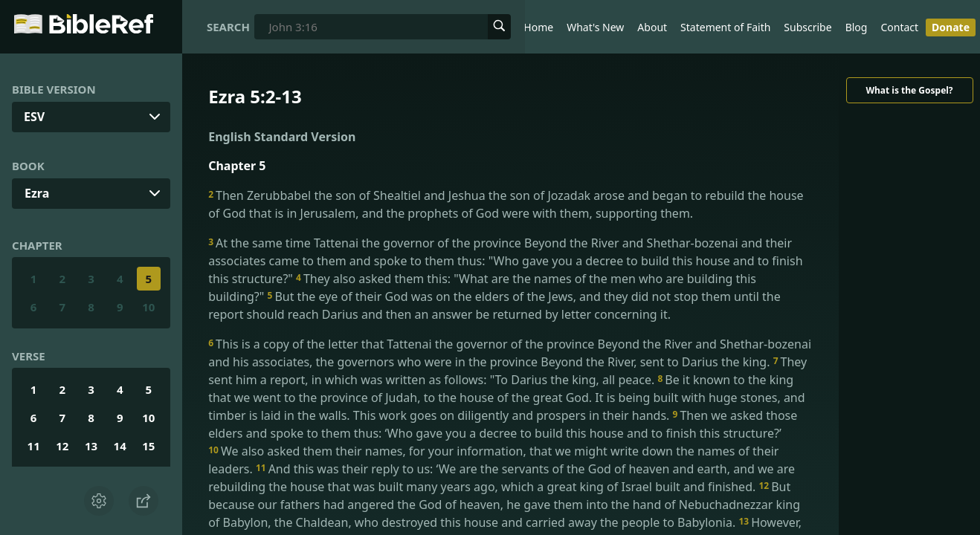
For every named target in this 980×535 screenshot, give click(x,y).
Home (538, 27)
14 (120, 446)
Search (228, 27)
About (652, 27)
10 (148, 307)
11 (34, 446)
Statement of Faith (725, 27)
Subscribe (807, 27)
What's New (595, 27)
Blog (857, 27)
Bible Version (54, 89)
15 (148, 446)
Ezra (37, 193)
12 (62, 446)
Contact (899, 27)
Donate (951, 27)
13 (91, 446)
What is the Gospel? (909, 90)
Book (28, 166)
